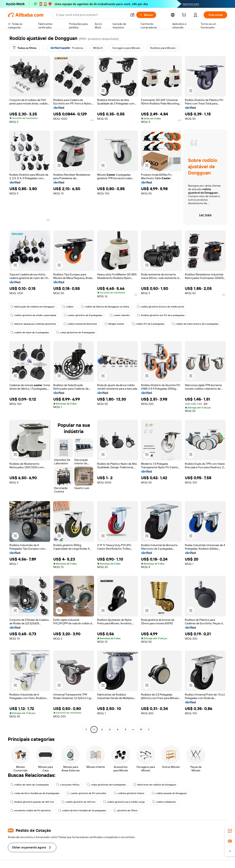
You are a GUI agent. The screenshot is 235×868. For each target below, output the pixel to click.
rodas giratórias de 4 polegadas (76, 332)
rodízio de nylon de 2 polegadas (30, 332)
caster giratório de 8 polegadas (83, 315)
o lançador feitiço (68, 785)
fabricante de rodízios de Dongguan (155, 785)
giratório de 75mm (126, 810)
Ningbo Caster (114, 324)
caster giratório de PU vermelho (87, 793)
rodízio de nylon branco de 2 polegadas (195, 324)
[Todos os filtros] (25, 48)
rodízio (68, 307)
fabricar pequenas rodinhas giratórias (33, 324)
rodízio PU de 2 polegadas (148, 324)
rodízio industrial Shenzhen (80, 324)
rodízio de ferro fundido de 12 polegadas (82, 810)
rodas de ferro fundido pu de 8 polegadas (35, 793)
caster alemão (120, 315)
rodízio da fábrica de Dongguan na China (105, 307)
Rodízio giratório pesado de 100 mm (32, 802)
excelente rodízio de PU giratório (31, 810)
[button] (103, 91)
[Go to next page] (149, 730)
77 (141, 730)
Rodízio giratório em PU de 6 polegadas (161, 315)
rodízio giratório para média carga (124, 802)
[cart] (185, 15)
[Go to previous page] (86, 730)
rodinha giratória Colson (129, 793)
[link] (230, 831)
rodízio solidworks (164, 802)
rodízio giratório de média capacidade (33, 315)
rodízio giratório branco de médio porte (160, 307)
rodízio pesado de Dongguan (169, 793)
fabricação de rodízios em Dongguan (33, 307)
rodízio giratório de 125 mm (79, 802)
